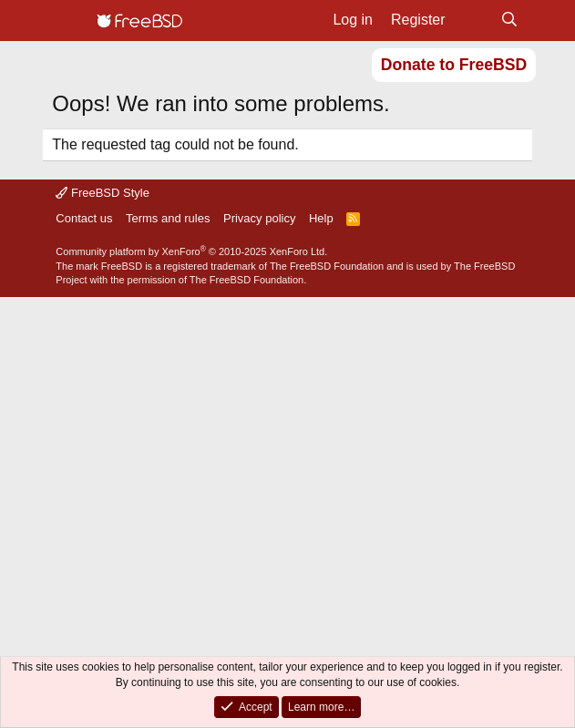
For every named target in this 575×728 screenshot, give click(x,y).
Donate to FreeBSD (454, 65)
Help (321, 218)
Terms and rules (168, 218)
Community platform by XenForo (191, 251)
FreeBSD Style (103, 193)
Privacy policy (259, 218)
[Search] (510, 20)
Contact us (84, 218)
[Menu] (68, 21)
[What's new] (473, 20)
